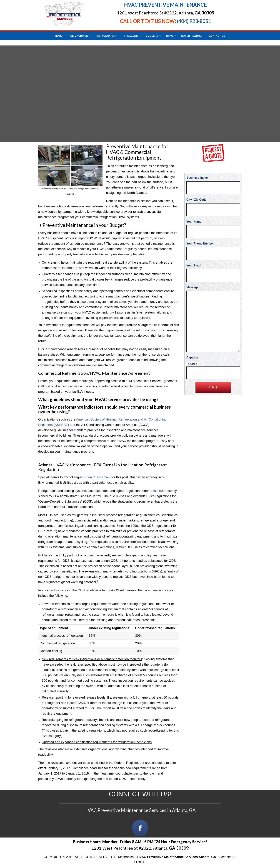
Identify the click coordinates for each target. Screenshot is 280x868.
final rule (158, 491)
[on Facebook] (140, 828)
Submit (213, 387)
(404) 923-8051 (194, 21)
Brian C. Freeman (97, 477)
